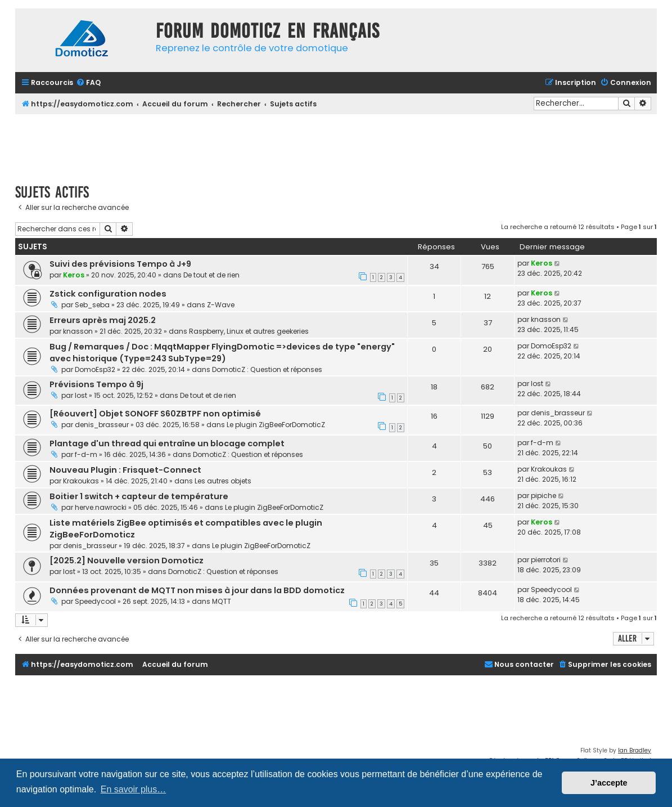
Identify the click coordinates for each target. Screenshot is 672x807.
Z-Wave (221, 305)
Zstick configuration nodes (108, 294)
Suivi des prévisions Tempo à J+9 (120, 264)
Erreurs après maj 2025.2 (103, 320)
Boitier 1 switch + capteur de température (139, 496)
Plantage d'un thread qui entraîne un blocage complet (167, 443)
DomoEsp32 (95, 369)
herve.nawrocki (101, 507)
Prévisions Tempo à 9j (96, 384)
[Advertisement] (336, 145)
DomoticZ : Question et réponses (267, 369)
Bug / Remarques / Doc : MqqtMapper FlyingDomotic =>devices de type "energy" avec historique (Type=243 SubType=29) (222, 353)
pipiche (544, 496)
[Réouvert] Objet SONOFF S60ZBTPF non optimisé (155, 414)
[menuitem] (88, 83)
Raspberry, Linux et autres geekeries (249, 331)
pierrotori (546, 560)
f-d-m (86, 454)
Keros (74, 275)
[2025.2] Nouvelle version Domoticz (127, 561)
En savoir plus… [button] (134, 789)
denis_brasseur (102, 425)
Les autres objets (223, 481)
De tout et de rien (211, 275)
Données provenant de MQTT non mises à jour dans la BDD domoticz (197, 590)
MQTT (222, 601)
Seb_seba (92, 305)
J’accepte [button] (609, 783)
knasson (78, 331)
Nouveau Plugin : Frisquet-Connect (125, 470)
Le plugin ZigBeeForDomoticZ (276, 425)
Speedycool (95, 601)
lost (81, 395)
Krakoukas (81, 481)
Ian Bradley (635, 750)
